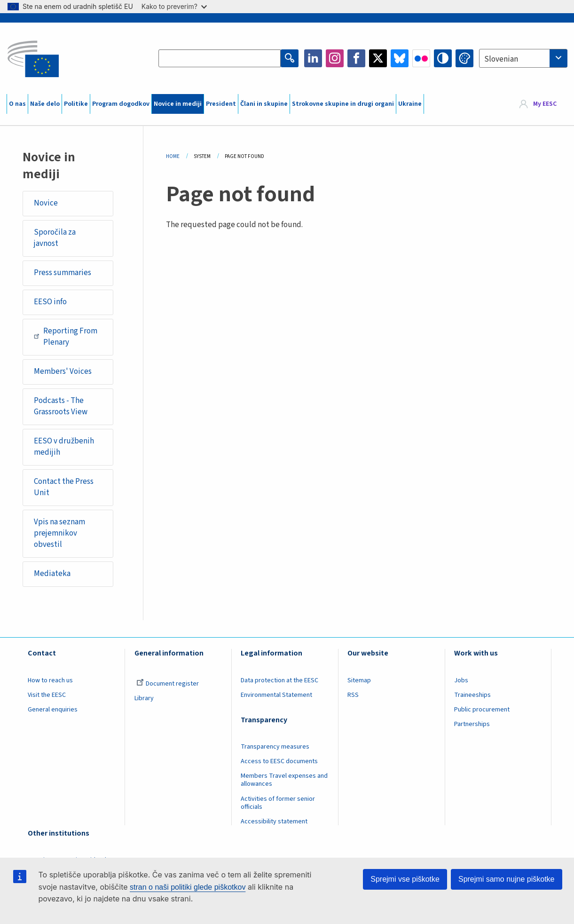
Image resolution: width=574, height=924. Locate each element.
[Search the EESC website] (220, 58)
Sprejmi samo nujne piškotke (507, 879)
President (221, 104)
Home (173, 156)
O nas (17, 104)
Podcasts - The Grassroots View (61, 406)
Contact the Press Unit (64, 487)
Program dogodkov (121, 104)
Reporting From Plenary (65, 337)
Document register (168, 684)
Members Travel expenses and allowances (284, 780)
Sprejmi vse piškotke (405, 879)
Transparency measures (275, 747)
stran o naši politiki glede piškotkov (188, 887)
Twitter (378, 58)
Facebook (356, 58)
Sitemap (359, 680)
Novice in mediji (178, 104)
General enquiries (53, 710)
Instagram (335, 58)
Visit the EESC (47, 695)
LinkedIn (313, 58)
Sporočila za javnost (55, 238)
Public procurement (482, 710)
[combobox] (523, 58)
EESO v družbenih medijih (64, 447)
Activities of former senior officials (278, 803)
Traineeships (472, 695)
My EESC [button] (545, 104)
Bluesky (400, 58)
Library (144, 698)
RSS (353, 695)
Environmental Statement (276, 695)
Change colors (464, 58)
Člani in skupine (264, 104)
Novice (46, 203)
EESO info (50, 302)
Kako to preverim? (174, 6)
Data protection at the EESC (279, 680)
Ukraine (410, 104)
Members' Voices (63, 371)
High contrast (443, 58)
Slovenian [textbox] (501, 59)
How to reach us (50, 680)
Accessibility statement (274, 821)
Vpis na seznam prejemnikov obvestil (59, 533)
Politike (76, 104)
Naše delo (45, 104)
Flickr (421, 58)
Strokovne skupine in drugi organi (343, 104)
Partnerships (472, 724)
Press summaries (63, 273)
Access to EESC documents (279, 761)
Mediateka (52, 574)
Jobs (461, 680)
